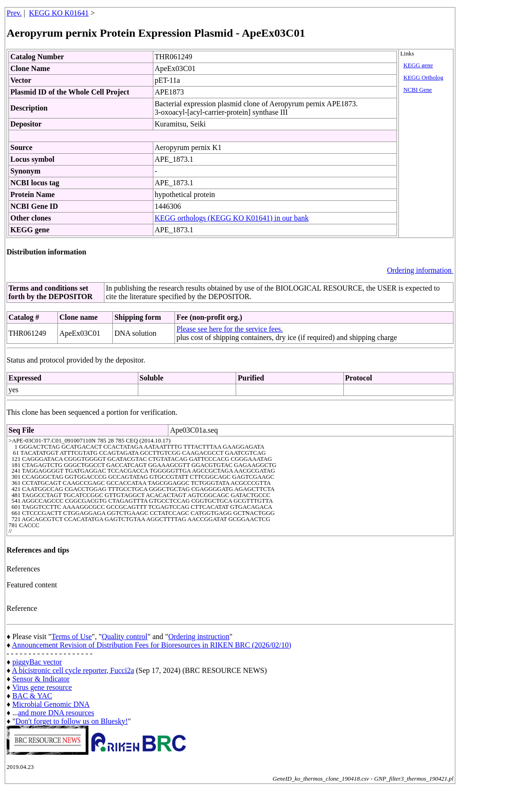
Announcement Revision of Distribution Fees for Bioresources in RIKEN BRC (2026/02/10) (151, 645)
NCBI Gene (417, 90)
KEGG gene (418, 65)
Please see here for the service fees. (230, 329)
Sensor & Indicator (41, 679)
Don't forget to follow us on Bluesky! (72, 721)
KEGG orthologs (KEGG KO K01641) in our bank (232, 218)
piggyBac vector (37, 662)
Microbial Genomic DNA (51, 704)
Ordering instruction (199, 637)
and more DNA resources (56, 713)
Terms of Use (71, 637)
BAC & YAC (32, 696)
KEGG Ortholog (423, 78)
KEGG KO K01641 (59, 13)
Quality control (124, 637)
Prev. (14, 13)
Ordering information (420, 270)
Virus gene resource (42, 687)
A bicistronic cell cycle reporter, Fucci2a (73, 670)
